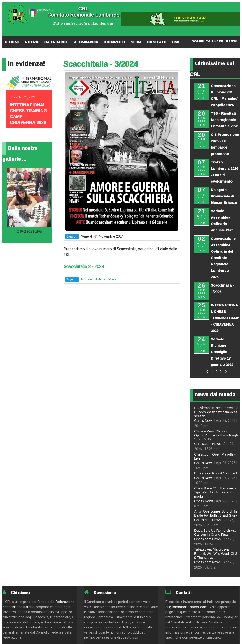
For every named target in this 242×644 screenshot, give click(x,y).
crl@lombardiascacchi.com (186, 607)
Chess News (204, 421)
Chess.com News (207, 444)
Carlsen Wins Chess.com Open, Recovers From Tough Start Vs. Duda (216, 435)
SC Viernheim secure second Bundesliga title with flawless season (216, 412)
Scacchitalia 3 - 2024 (84, 267)
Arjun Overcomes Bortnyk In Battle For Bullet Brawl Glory (216, 513)
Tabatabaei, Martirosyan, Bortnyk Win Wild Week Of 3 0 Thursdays (216, 554)
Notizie (86, 279)
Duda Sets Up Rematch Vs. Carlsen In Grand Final (215, 533)
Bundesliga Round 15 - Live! (216, 473)
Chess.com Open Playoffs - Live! (215, 456)
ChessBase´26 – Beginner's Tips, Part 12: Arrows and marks (215, 492)
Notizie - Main (105, 279)
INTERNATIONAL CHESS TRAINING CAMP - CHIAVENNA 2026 (28, 114)
